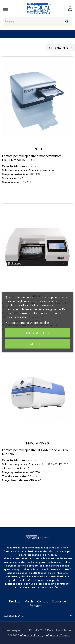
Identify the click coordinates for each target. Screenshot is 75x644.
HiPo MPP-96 (37, 443)
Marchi (29, 601)
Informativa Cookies (58, 635)
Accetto (37, 344)
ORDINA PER (62, 48)
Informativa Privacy (31, 635)
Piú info (10, 323)
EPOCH (37, 149)
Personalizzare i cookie (33, 323)
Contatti (43, 601)
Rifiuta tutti (37, 333)
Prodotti (15, 601)
